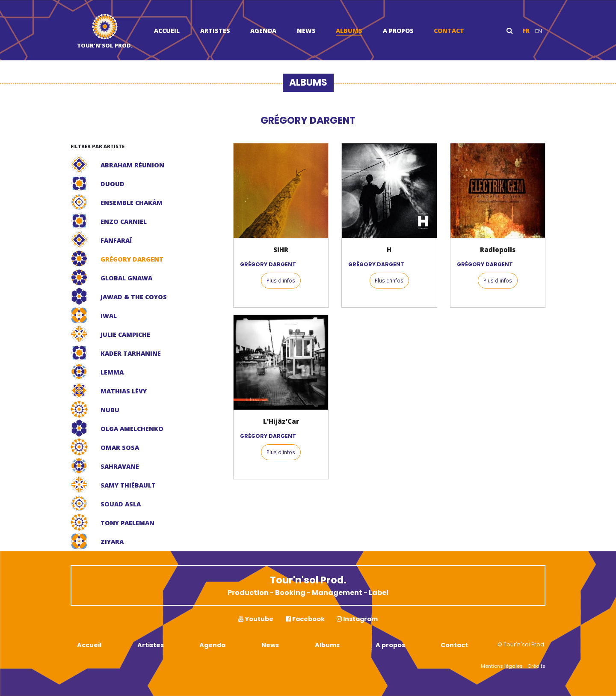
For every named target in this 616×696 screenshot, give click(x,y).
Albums (349, 31)
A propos (398, 31)
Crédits (536, 666)
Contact (449, 31)
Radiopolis (498, 250)
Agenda (263, 31)
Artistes (215, 31)
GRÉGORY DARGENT (268, 264)
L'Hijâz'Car (281, 421)
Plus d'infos (281, 280)
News (306, 31)
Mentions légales (502, 666)
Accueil (167, 31)
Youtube (256, 619)
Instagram (357, 619)
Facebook (305, 619)
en (539, 31)
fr (526, 31)
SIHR (281, 250)
